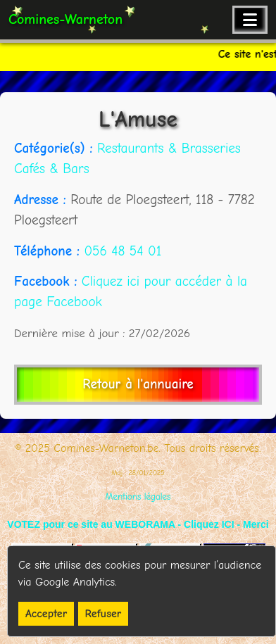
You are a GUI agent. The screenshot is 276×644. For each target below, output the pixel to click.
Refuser (103, 614)
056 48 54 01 (123, 251)
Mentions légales (138, 497)
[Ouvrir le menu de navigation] (250, 20)
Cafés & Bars (52, 169)
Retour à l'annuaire (138, 384)
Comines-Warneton (65, 19)
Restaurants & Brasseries (169, 149)
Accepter (46, 614)
